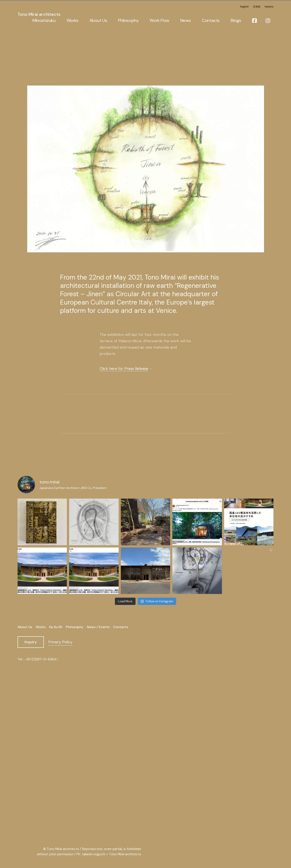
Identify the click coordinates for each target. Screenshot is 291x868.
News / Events (98, 627)
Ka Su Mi (56, 627)
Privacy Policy (60, 642)
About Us (25, 627)
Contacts (121, 627)
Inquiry (31, 642)
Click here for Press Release (124, 368)
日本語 (257, 6)
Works (41, 627)
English (245, 6)
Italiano (269, 6)
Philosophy (75, 627)
